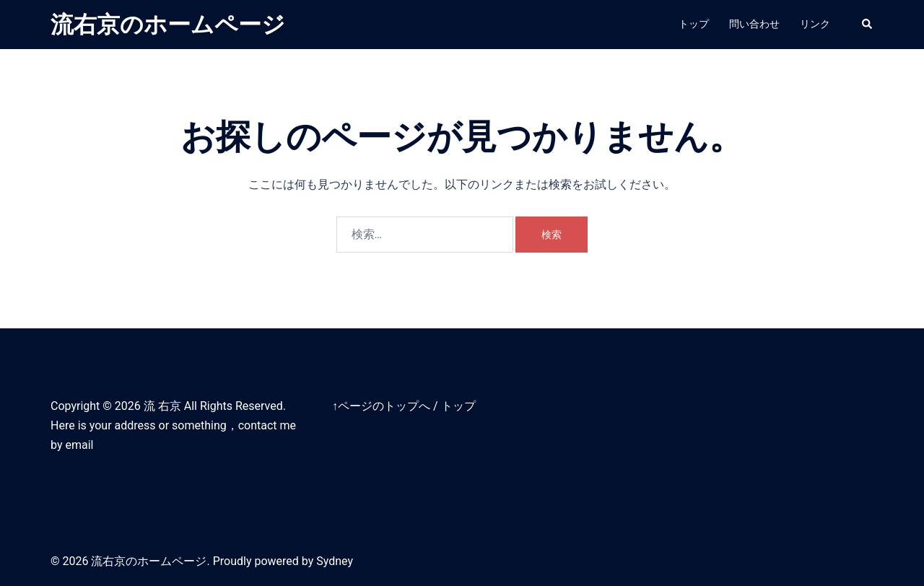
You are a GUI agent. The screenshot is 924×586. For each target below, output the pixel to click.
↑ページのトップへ (381, 406)
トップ (694, 24)
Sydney (335, 561)
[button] (868, 25)
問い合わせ (754, 24)
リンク (815, 24)
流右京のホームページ (168, 25)
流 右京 (162, 406)
